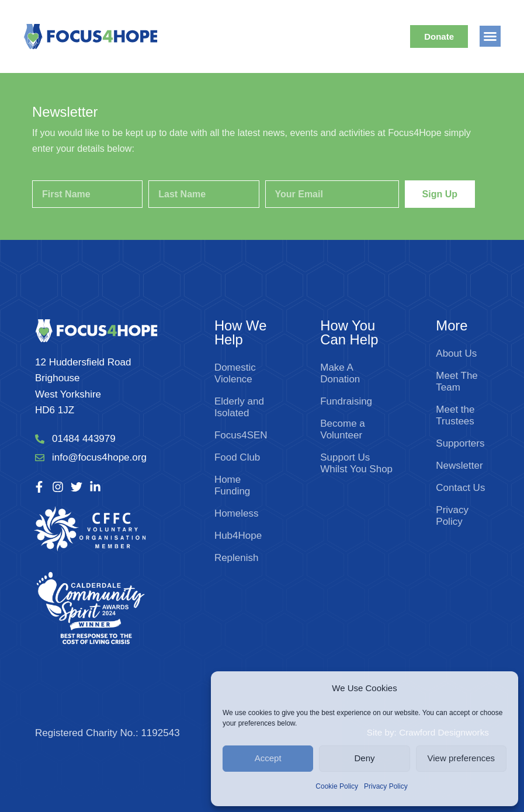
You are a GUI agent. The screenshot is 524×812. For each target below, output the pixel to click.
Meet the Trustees (455, 415)
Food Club (237, 457)
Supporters (460, 443)
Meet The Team (457, 381)
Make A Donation (340, 373)
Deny (364, 758)
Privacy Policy (386, 786)
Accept (268, 758)
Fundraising (346, 401)
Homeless (237, 513)
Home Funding (232, 485)
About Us (456, 353)
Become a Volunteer (343, 429)
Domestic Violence (235, 373)
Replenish (237, 558)
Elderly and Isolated (239, 407)
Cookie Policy (337, 786)
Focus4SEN (241, 435)
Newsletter (459, 466)
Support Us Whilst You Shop (356, 463)
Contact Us (460, 488)
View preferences (461, 758)
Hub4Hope (238, 536)
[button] (490, 36)
